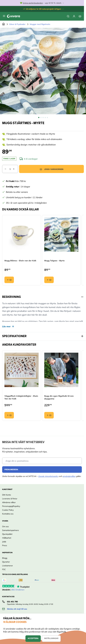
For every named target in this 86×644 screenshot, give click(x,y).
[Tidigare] (5, 74)
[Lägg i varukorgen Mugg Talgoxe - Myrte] (49, 280)
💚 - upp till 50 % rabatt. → (42, 3)
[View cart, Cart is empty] (80, 16)
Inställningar (51, 639)
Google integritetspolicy (48, 476)
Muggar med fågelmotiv (40, 24)
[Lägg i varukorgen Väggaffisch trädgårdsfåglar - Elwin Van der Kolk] (9, 415)
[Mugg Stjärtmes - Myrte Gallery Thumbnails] (43, 118)
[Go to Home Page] (3, 24)
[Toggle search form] (68, 16)
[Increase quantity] (15, 169)
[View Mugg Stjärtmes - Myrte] (39, 118)
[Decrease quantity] (4, 169)
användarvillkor (69, 476)
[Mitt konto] (74, 16)
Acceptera (33, 639)
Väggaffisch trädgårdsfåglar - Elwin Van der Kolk (21, 397)
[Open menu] (4, 16)
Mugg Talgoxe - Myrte (54, 261)
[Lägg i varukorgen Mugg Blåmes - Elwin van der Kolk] (9, 280)
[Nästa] (81, 74)
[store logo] (13, 16)
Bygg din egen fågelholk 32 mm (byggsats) (59, 397)
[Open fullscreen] (43, 71)
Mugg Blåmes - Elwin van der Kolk (20, 261)
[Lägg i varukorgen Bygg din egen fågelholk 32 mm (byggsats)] (49, 415)
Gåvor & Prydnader (17, 24)
